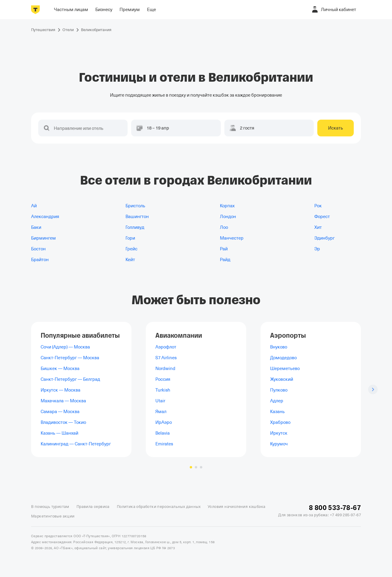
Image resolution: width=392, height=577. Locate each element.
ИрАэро (164, 422)
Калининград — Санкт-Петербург (76, 444)
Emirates (164, 444)
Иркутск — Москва (61, 390)
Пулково (279, 390)
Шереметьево (285, 369)
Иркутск (279, 433)
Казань (277, 412)
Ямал (161, 412)
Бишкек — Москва (60, 369)
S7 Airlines (166, 358)
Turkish (163, 390)
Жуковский (282, 379)
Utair (160, 401)
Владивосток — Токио (63, 422)
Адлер (277, 401)
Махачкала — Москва (63, 401)
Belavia (163, 433)
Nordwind (165, 369)
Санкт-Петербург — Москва (70, 358)
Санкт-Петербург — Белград (70, 379)
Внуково (279, 347)
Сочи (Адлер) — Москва (65, 347)
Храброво (280, 422)
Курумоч (279, 444)
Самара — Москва (60, 412)
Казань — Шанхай (59, 433)
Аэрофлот (166, 347)
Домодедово (283, 358)
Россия (163, 379)
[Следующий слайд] (373, 389)
